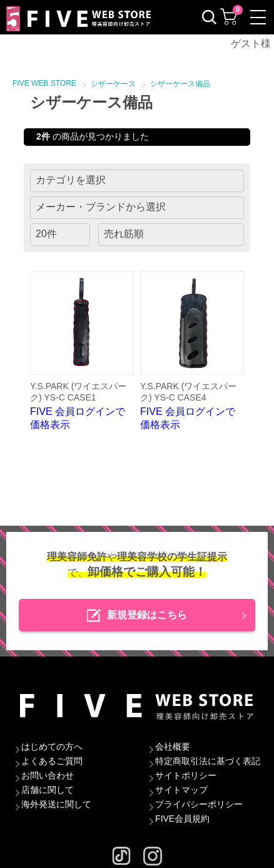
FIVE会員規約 (182, 819)
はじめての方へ (52, 747)
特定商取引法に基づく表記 (208, 761)
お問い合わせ (48, 775)
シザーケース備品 (180, 84)
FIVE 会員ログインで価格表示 (82, 350)
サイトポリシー (186, 775)
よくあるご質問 (52, 761)
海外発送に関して (56, 804)
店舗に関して (48, 790)
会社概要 (173, 747)
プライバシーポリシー (199, 804)
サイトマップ (181, 790)
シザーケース (113, 84)
